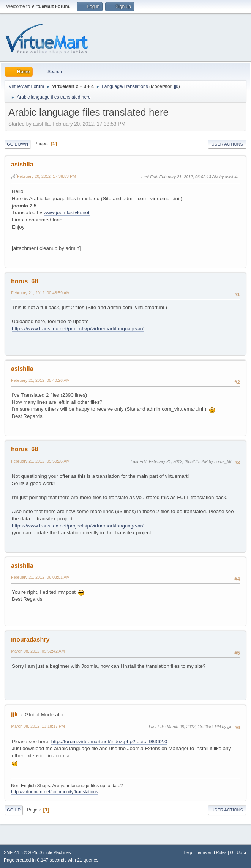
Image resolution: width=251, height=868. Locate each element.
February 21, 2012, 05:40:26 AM (40, 380)
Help (188, 852)
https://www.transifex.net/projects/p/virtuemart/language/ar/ (78, 329)
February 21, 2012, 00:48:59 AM (40, 293)
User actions (227, 144)
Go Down (17, 144)
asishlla (22, 164)
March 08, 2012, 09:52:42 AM (38, 651)
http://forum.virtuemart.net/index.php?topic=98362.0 (109, 742)
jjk (176, 86)
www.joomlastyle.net (67, 213)
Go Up (14, 810)
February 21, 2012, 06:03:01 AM (40, 577)
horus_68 (24, 281)
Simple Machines (55, 852)
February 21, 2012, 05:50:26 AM (40, 461)
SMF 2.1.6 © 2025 (21, 852)
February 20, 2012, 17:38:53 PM (47, 176)
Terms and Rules (211, 852)
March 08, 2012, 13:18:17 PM (38, 726)
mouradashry (30, 640)
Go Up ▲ (239, 852)
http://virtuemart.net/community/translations (54, 792)
